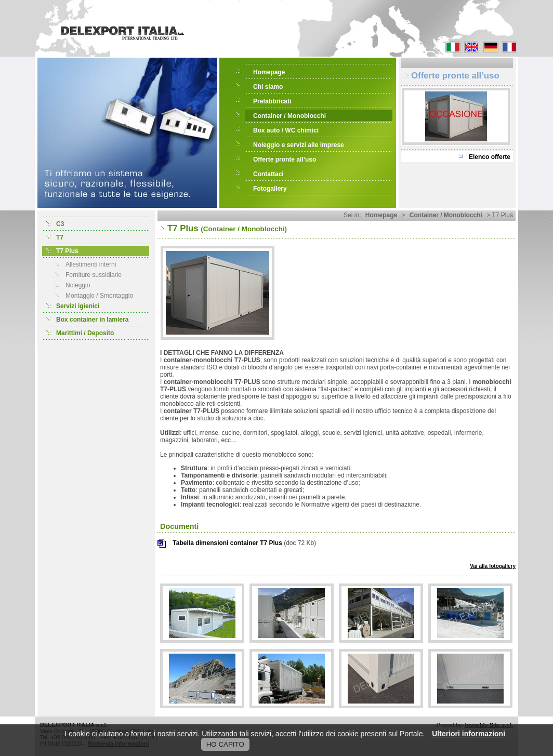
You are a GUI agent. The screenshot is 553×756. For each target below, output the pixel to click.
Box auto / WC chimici (286, 130)
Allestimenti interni (91, 264)
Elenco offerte (490, 157)
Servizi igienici (78, 306)
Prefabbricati (272, 101)
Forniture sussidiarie (94, 275)
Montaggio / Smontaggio (99, 296)
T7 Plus (67, 251)
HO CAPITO (225, 744)
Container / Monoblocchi (289, 116)
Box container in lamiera (92, 320)
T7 (60, 237)
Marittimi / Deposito (85, 333)
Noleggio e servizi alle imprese (299, 145)
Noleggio (78, 285)
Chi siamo (268, 87)
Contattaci (268, 174)
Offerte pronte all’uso (285, 160)
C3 (60, 224)
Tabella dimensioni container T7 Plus (227, 543)
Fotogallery (270, 189)
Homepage (269, 72)
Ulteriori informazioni (469, 734)
